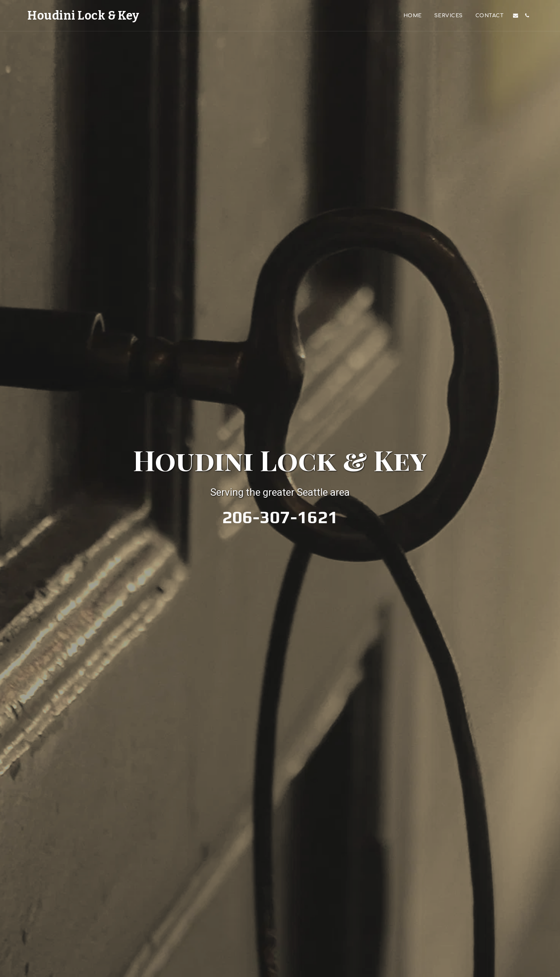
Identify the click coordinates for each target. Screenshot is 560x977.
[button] (516, 15)
